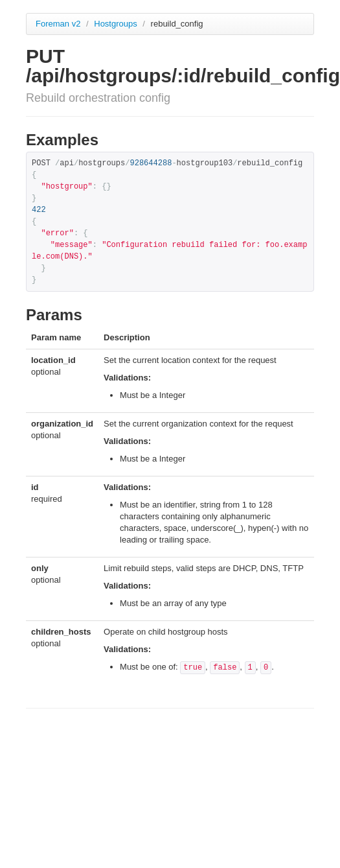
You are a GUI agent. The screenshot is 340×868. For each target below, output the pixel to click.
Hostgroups (117, 24)
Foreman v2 (58, 24)
